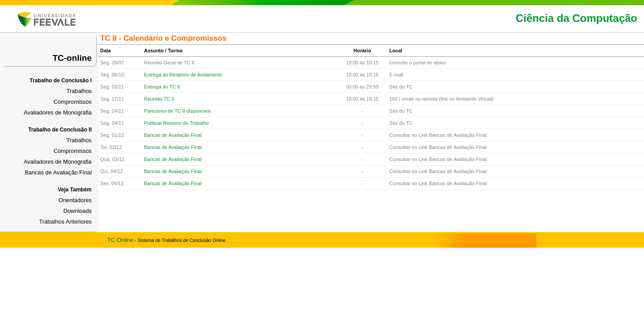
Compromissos (73, 102)
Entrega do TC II (162, 87)
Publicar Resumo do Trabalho (176, 123)
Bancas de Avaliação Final (58, 172)
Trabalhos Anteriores (65, 222)
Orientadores (75, 200)
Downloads (78, 211)
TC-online (72, 58)
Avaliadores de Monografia (58, 112)
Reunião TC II (159, 99)
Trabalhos (79, 91)
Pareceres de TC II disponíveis (178, 111)
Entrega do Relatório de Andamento (183, 75)
